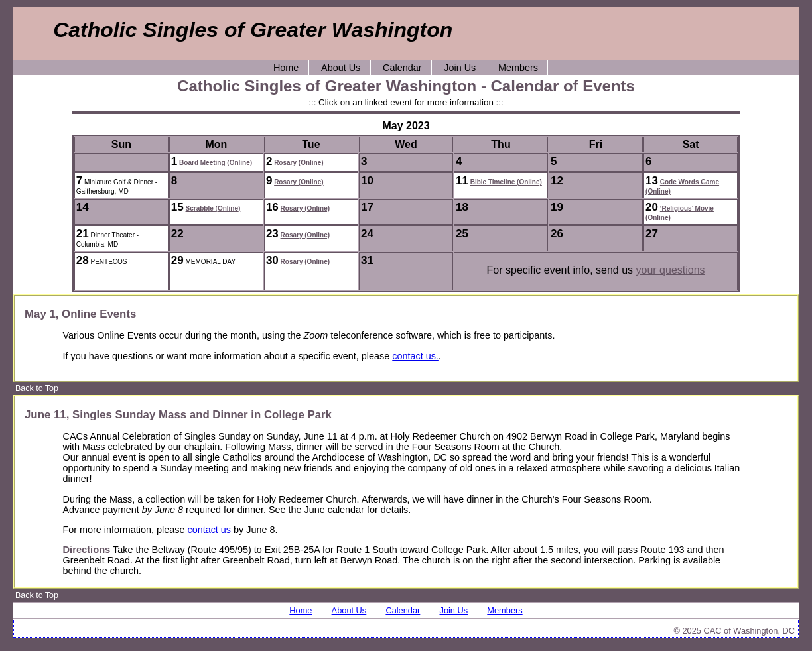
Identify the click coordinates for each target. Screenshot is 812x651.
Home (286, 68)
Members (518, 68)
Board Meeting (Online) (216, 163)
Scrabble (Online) (213, 208)
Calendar (402, 68)
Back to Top (37, 388)
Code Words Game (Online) (682, 187)
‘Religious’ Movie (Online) (680, 213)
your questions (671, 270)
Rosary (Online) (299, 163)
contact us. (415, 356)
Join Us (460, 68)
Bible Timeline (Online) (506, 182)
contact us (209, 530)
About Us (341, 68)
